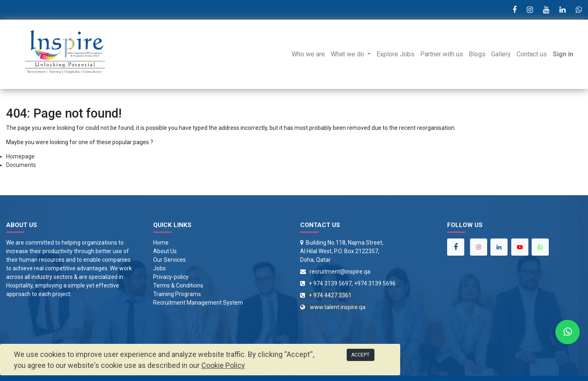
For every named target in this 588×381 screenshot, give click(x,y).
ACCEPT (360, 355)
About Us (165, 251)
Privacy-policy (171, 277)
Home (161, 243)
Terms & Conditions (178, 285)
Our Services (169, 260)
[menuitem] (308, 54)
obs (161, 268)
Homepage (20, 156)
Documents (21, 165)
